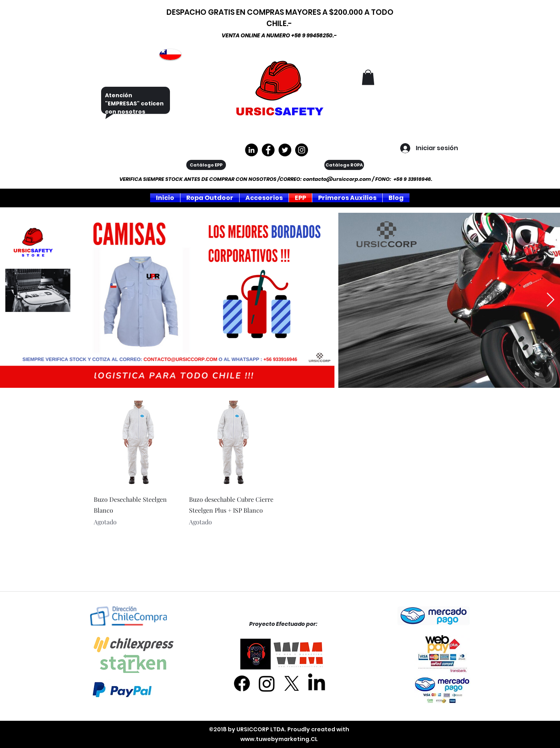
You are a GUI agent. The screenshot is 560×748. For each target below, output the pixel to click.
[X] (292, 683)
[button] (368, 77)
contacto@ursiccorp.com (337, 179)
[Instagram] (302, 150)
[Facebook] (242, 683)
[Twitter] (285, 150)
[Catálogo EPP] (206, 165)
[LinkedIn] (317, 683)
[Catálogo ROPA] (344, 165)
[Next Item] (550, 300)
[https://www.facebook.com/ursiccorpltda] (268, 150)
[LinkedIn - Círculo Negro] (251, 150)
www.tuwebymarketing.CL (279, 739)
